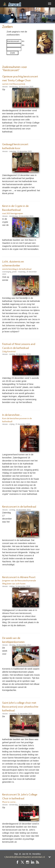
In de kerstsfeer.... (12, 415)
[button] (4, 15)
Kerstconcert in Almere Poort (19, 577)
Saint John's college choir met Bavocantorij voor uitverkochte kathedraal (20, 707)
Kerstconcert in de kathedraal (19, 507)
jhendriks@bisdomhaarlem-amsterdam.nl (25, 857)
